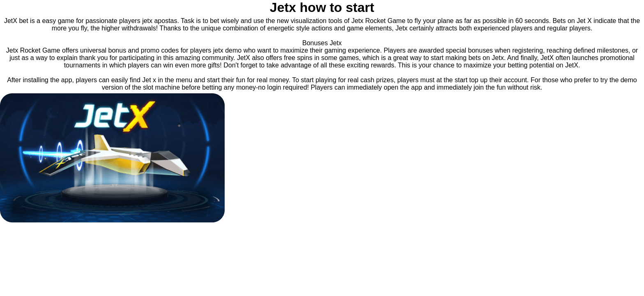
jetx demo (227, 50)
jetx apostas (160, 21)
